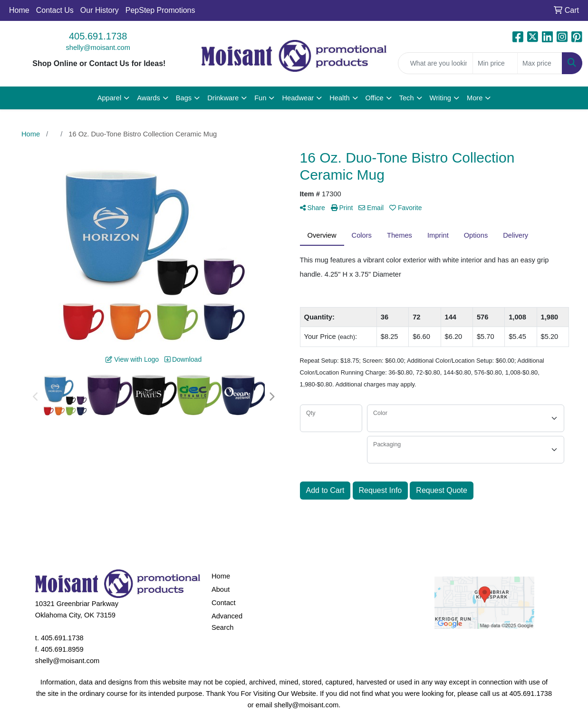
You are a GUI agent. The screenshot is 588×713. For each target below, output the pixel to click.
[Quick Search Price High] (540, 63)
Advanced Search (227, 622)
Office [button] (375, 98)
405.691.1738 (98, 36)
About (221, 589)
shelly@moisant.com (98, 48)
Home (19, 10)
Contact (224, 603)
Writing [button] (440, 98)
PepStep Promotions (160, 10)
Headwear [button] (298, 98)
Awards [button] (149, 98)
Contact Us (55, 10)
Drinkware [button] (223, 98)
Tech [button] (407, 98)
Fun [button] (260, 98)
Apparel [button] (110, 98)
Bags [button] (184, 98)
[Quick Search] (435, 63)
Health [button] (339, 98)
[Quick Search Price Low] (495, 63)
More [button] (475, 98)
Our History (100, 10)
